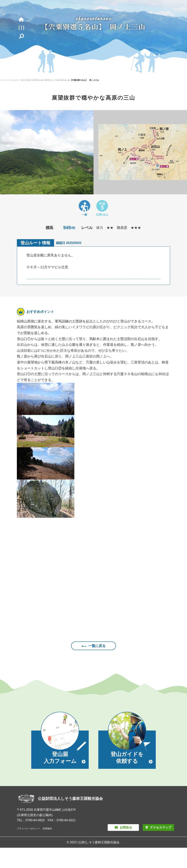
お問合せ (126, 828)
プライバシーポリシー (28, 829)
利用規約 (47, 829)
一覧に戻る (97, 646)
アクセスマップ (161, 828)
